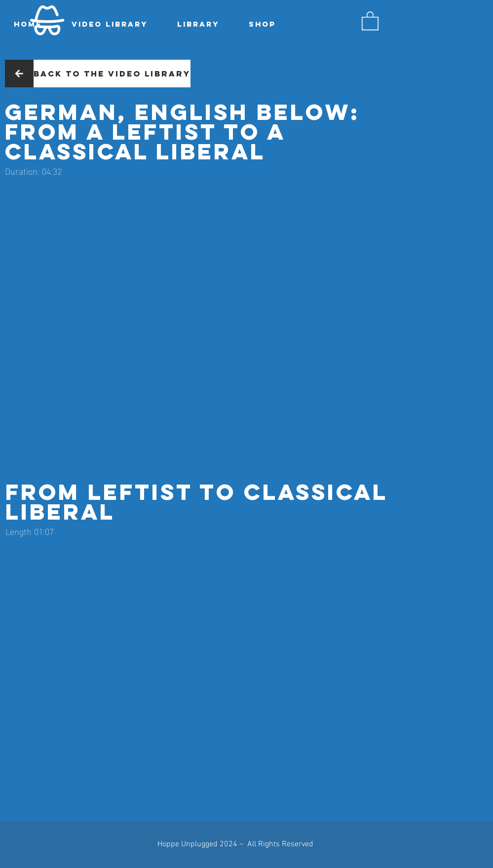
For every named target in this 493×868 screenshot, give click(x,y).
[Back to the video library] (112, 74)
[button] (370, 20)
